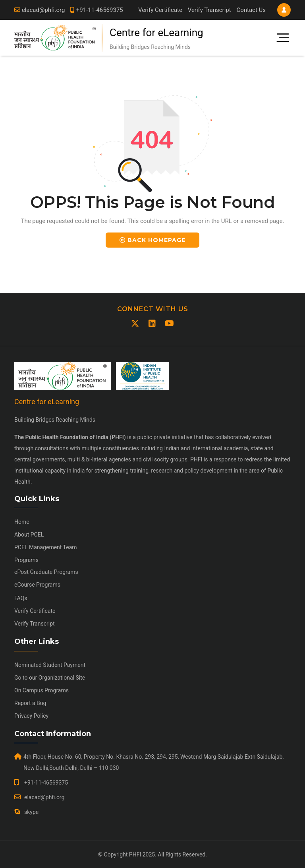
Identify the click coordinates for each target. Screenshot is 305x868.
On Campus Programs (42, 690)
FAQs (21, 598)
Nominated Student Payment (50, 665)
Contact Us (251, 10)
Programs (26, 560)
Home (22, 522)
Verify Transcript (209, 10)
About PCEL (29, 535)
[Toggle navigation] (280, 38)
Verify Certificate (160, 10)
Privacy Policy (31, 716)
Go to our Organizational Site (50, 678)
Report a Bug (30, 703)
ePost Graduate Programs (46, 572)
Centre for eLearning (156, 33)
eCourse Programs (37, 585)
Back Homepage (152, 240)
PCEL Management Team (46, 547)
